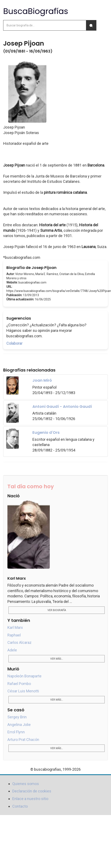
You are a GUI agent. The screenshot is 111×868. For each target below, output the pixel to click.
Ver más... (57, 659)
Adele (12, 650)
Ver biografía (57, 610)
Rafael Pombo (19, 684)
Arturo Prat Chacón (23, 740)
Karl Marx (15, 627)
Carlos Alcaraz (19, 642)
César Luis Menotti (23, 691)
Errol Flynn (16, 732)
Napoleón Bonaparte (24, 676)
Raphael (14, 635)
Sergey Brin (17, 717)
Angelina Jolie (19, 725)
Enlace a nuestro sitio (30, 799)
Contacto (20, 806)
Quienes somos (26, 784)
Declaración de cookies (32, 791)
